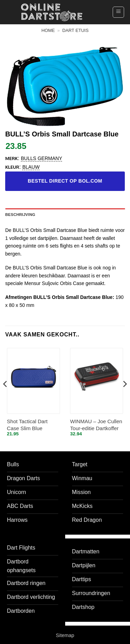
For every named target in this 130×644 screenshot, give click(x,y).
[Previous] (6, 398)
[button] (118, 12)
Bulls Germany (41, 158)
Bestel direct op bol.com (65, 181)
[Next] (124, 398)
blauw (31, 167)
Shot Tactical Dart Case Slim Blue (27, 425)
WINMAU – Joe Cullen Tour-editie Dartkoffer (96, 425)
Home (48, 30)
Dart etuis (76, 30)
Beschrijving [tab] (20, 215)
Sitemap (65, 635)
